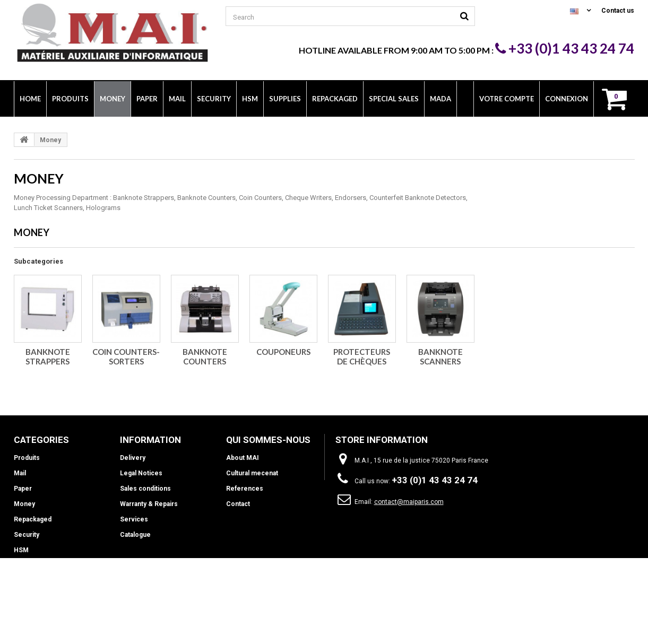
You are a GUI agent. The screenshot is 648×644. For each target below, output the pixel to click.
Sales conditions (145, 489)
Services (134, 519)
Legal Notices (141, 473)
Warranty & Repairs (149, 504)
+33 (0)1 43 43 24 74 (565, 48)
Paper (23, 489)
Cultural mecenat (252, 473)
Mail (20, 473)
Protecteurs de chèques (362, 356)
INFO (21, 581)
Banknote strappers (48, 356)
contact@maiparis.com (409, 502)
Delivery (133, 458)
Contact (238, 504)
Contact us (618, 11)
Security (27, 535)
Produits (27, 458)
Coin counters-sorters (126, 356)
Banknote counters (205, 356)
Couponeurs (283, 352)
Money (24, 504)
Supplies (27, 565)
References (245, 489)
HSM (21, 550)
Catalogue (135, 535)
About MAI (243, 458)
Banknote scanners (440, 356)
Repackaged (33, 519)
